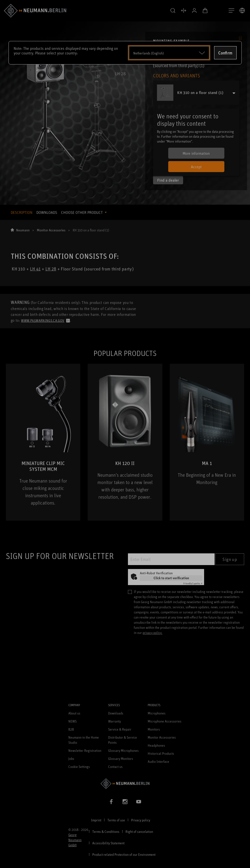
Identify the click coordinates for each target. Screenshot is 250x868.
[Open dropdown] (169, 53)
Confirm (225, 53)
